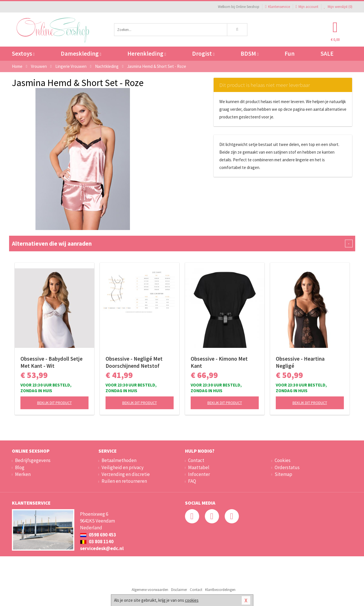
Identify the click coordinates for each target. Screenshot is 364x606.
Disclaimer (179, 590)
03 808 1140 (97, 542)
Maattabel (199, 467)
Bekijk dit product (54, 403)
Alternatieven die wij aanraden (182, 244)
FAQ (192, 481)
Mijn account (307, 7)
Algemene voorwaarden (150, 590)
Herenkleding (147, 54)
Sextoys (23, 54)
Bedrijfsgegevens (33, 460)
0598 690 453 (98, 535)
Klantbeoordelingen (220, 590)
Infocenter (199, 474)
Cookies (283, 460)
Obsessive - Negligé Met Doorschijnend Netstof (134, 362)
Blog (20, 467)
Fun (290, 54)
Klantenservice (277, 7)
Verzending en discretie (126, 474)
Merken (23, 474)
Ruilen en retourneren (124, 481)
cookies (192, 600)
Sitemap (283, 474)
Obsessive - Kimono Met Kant (219, 362)
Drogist (203, 54)
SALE (327, 54)
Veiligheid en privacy (123, 467)
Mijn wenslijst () (338, 7)
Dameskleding (81, 54)
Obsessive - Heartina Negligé (300, 362)
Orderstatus (287, 467)
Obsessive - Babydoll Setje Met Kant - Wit (51, 362)
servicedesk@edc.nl (102, 548)
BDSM (250, 54)
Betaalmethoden (119, 460)
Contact (196, 460)
